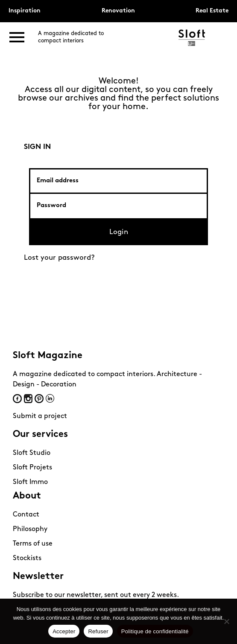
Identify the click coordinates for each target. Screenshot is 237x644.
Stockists (27, 558)
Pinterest (39, 399)
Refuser (98, 631)
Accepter (64, 631)
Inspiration (25, 11)
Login (119, 232)
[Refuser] (226, 621)
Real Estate (212, 11)
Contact (26, 515)
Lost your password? (59, 258)
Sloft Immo (30, 482)
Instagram (28, 399)
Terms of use (33, 544)
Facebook (17, 399)
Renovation (118, 11)
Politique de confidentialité (155, 631)
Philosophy (30, 529)
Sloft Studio (32, 453)
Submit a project (40, 416)
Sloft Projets (32, 468)
